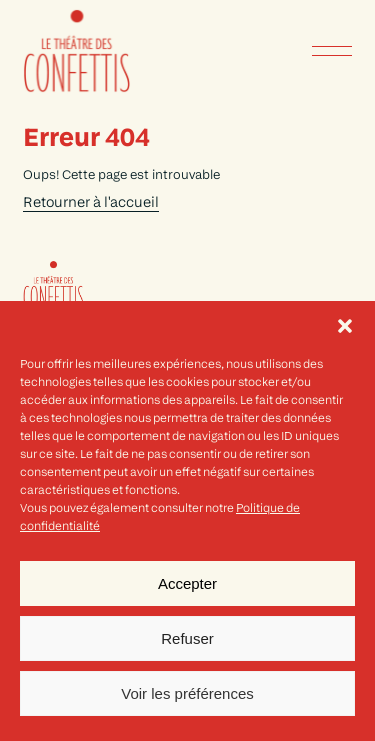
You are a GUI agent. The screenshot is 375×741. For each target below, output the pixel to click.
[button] (345, 326)
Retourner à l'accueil (91, 204)
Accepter (187, 583)
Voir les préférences (187, 693)
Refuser (187, 638)
